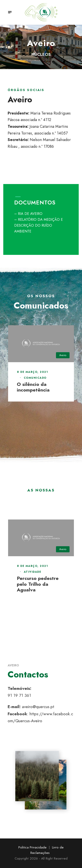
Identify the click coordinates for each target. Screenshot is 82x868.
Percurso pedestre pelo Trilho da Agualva (38, 584)
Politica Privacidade (32, 847)
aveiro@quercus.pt (38, 707)
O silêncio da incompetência (33, 387)
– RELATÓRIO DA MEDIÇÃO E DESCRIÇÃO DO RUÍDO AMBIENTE (38, 225)
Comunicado (35, 378)
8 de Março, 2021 (32, 372)
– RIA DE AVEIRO (28, 214)
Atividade (33, 572)
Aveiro (63, 355)
